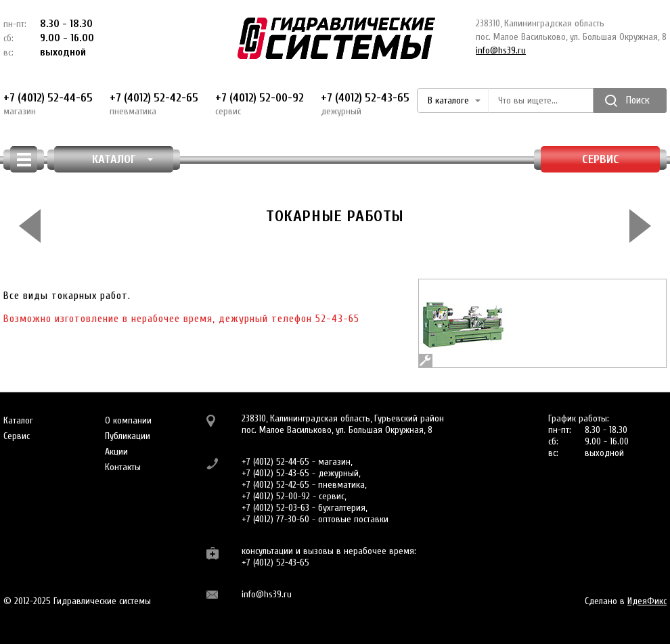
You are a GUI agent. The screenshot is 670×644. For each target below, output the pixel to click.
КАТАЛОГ (123, 159)
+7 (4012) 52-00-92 (260, 104)
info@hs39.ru (501, 50)
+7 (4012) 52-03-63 (275, 508)
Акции (116, 452)
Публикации (128, 436)
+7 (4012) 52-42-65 (154, 104)
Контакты (123, 467)
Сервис (601, 159)
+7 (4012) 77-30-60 (275, 519)
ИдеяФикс (647, 601)
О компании (128, 420)
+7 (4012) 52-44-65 (48, 104)
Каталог (18, 420)
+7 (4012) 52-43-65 (365, 104)
